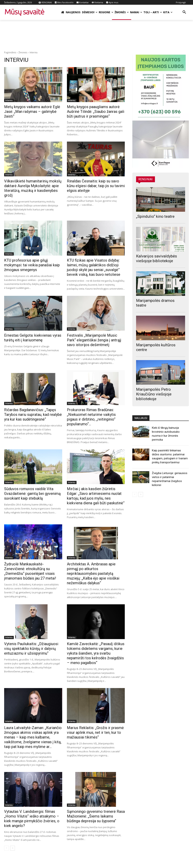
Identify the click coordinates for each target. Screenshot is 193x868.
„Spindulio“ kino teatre (155, 216)
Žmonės (23, 52)
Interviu (9, 100)
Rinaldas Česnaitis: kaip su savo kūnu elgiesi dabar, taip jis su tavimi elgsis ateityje (96, 186)
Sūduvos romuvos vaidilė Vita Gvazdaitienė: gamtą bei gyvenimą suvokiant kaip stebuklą (32, 494)
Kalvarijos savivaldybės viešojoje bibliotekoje (157, 258)
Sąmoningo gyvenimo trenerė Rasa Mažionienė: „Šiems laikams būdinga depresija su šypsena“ (96, 816)
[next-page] (13, 848)
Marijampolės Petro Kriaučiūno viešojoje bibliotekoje (154, 394)
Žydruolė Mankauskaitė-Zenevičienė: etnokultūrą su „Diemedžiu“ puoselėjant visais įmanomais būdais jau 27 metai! (30, 571)
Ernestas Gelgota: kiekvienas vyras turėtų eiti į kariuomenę (33, 338)
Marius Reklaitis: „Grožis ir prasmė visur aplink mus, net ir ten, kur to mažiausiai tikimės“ (95, 732)
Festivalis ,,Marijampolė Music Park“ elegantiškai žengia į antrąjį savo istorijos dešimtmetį (94, 340)
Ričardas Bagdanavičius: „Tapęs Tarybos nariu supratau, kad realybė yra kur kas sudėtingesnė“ (33, 415)
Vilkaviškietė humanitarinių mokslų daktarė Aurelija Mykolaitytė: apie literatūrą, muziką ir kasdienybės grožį (33, 188)
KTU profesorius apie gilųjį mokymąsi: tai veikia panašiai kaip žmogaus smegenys (32, 265)
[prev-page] (7, 848)
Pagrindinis (10, 52)
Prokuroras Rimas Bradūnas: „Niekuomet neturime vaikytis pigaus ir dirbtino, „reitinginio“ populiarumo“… (91, 417)
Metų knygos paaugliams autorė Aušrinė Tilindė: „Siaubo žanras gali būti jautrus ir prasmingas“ (96, 112)
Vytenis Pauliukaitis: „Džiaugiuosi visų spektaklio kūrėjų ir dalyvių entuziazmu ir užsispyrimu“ (31, 649)
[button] (184, 12)
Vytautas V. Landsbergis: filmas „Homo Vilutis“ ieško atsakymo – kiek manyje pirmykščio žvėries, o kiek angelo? (32, 819)
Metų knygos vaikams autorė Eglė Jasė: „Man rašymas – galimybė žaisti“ (32, 112)
